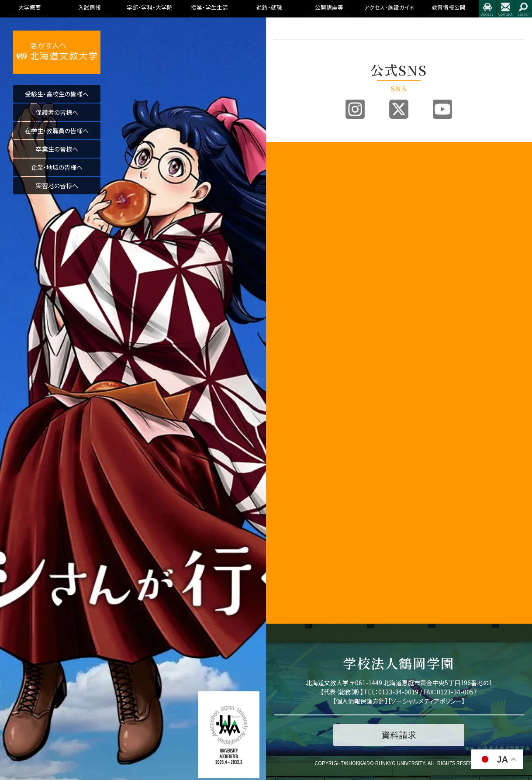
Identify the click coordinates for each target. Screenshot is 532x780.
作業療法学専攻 (439, 289)
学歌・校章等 (290, 265)
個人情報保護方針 (360, 701)
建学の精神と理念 (296, 180)
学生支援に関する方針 (297, 323)
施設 (484, 320)
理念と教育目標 (497, 384)
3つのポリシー (292, 218)
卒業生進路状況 (498, 198)
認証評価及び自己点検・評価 (297, 358)
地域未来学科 (433, 333)
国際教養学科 (433, 188)
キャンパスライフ (432, 473)
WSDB (418, 493)
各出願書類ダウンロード (365, 269)
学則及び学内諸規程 (297, 430)
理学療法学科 (433, 402)
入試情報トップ (360, 170)
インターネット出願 (365, 282)
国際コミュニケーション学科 (436, 202)
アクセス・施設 (495, 439)
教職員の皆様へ (294, 474)
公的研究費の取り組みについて (297, 542)
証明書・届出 (425, 548)
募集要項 (353, 180)
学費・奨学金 (425, 585)
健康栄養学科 (433, 312)
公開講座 (285, 464)
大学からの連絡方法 (433, 524)
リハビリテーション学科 (436, 250)
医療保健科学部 (430, 216)
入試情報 (354, 160)
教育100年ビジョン (297, 194)
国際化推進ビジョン (297, 560)
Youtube (442, 109)
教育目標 (285, 208)
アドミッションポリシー (365, 231)
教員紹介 (285, 275)
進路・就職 (492, 160)
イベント (488, 251)
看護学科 (436, 229)
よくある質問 (358, 327)
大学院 (418, 432)
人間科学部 (424, 302)
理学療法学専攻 (439, 271)
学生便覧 (421, 538)
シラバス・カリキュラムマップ (433, 507)
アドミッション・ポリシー (501, 452)
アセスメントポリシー (297, 231)
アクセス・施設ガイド (501, 296)
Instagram (355, 109)
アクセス (487, 9)
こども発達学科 (435, 323)
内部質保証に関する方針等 (297, 341)
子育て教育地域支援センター (297, 386)
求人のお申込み (497, 208)
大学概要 (286, 160)
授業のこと (423, 483)
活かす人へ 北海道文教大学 (57, 52)
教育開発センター (296, 372)
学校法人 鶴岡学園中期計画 (501, 497)
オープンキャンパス (365, 194)
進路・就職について (501, 184)
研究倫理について (296, 601)
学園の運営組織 (294, 255)
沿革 (280, 245)
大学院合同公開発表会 (501, 265)
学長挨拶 (285, 170)
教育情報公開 (496, 354)
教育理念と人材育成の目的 (433, 445)
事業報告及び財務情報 (297, 289)
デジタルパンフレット (365, 296)
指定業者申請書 (498, 330)
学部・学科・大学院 (433, 164)
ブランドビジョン (362, 218)
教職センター (290, 399)
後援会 (282, 484)
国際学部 (421, 178)
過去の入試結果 (362, 245)
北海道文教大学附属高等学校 (297, 507)
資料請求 (353, 255)
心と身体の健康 (429, 595)
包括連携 (285, 444)
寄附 (280, 591)
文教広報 (285, 454)
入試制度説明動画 (365, 208)
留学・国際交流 (428, 605)
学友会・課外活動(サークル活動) (433, 571)
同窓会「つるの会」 (296, 494)
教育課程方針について (297, 306)
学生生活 (421, 558)
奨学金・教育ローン (365, 314)
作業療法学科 (433, 412)
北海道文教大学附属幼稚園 (297, 525)
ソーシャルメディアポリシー (426, 701)
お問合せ (505, 9)
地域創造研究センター (297, 413)
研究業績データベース (297, 577)
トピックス (490, 170)
